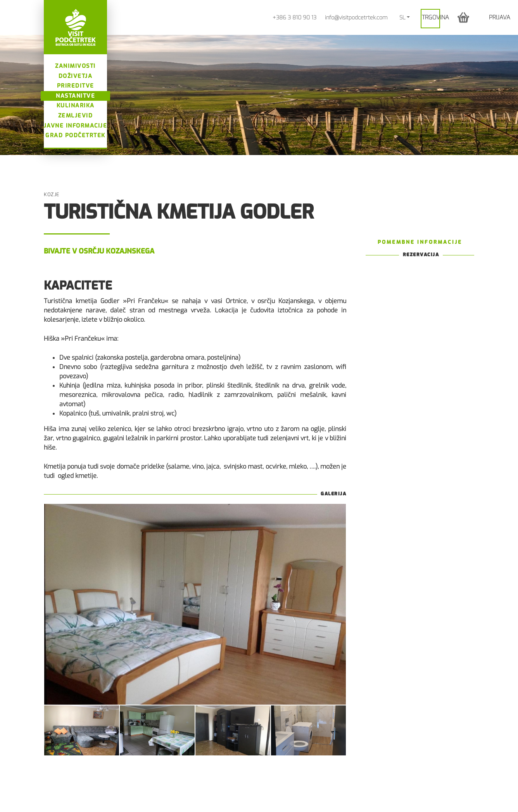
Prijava (500, 17)
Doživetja (76, 76)
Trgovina (435, 17)
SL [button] (402, 18)
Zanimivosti (75, 66)
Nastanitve (75, 96)
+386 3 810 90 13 (294, 18)
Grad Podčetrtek (75, 135)
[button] (463, 17)
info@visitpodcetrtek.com (356, 18)
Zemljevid (76, 116)
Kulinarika (76, 106)
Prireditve (76, 86)
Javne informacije (76, 126)
